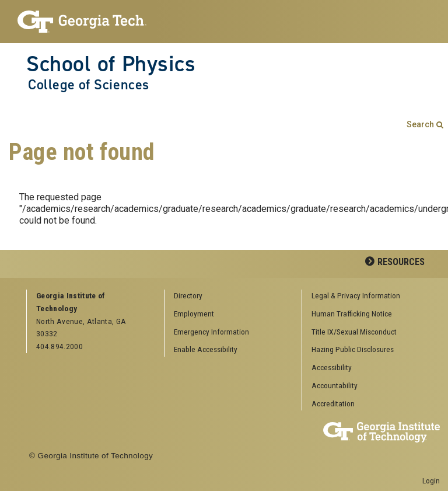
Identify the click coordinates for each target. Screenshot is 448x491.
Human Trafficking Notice (352, 314)
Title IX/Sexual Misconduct (354, 332)
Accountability (335, 385)
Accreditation (333, 403)
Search (420, 125)
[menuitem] (367, 296)
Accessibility (332, 367)
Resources (401, 262)
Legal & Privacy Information (356, 295)
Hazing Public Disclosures (353, 349)
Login (431, 480)
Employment (194, 314)
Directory (188, 295)
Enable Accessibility (206, 349)
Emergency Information (211, 332)
